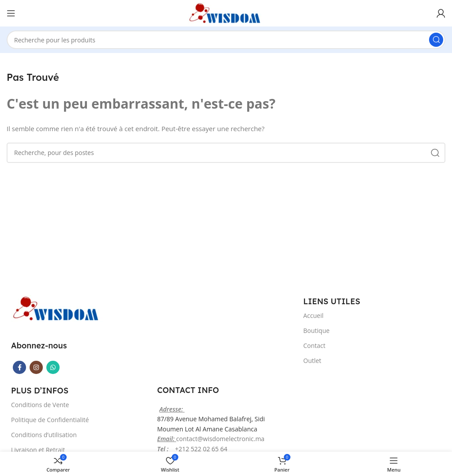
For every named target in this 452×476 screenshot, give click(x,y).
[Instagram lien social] (36, 367)
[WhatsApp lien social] (53, 367)
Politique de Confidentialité (50, 420)
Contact (314, 346)
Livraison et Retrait (38, 450)
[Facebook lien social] (19, 367)
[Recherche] (226, 40)
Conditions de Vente (40, 405)
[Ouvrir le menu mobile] (11, 13)
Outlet (312, 361)
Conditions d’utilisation (44, 435)
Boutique (316, 331)
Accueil (313, 315)
